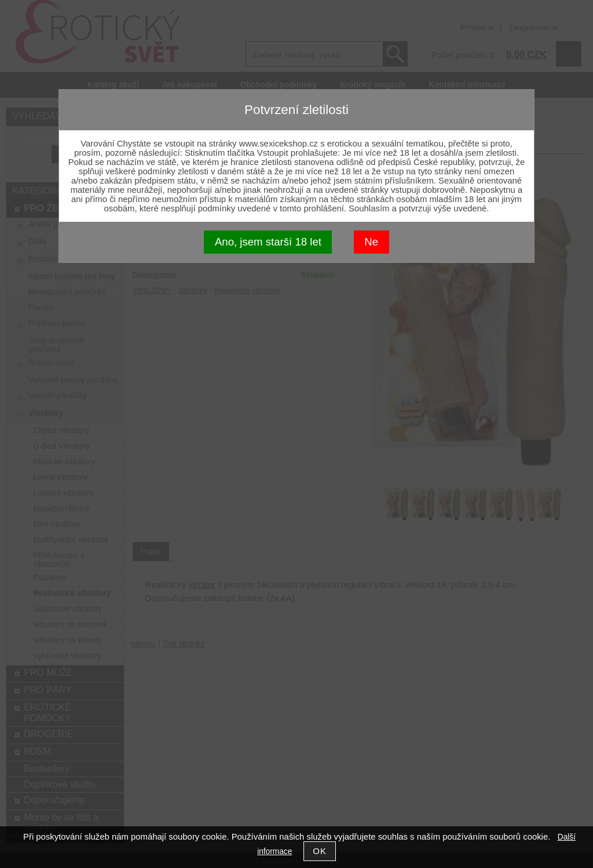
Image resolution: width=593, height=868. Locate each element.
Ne (371, 242)
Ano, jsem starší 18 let (268, 242)
